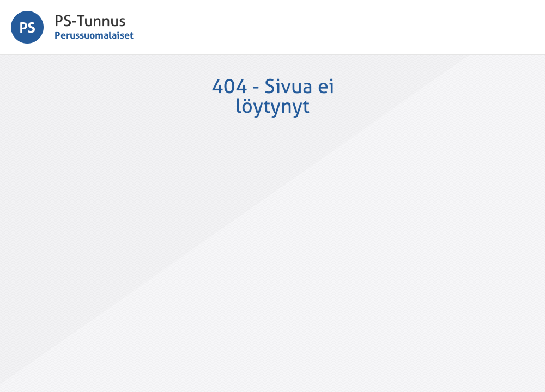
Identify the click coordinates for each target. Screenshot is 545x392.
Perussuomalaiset (94, 35)
